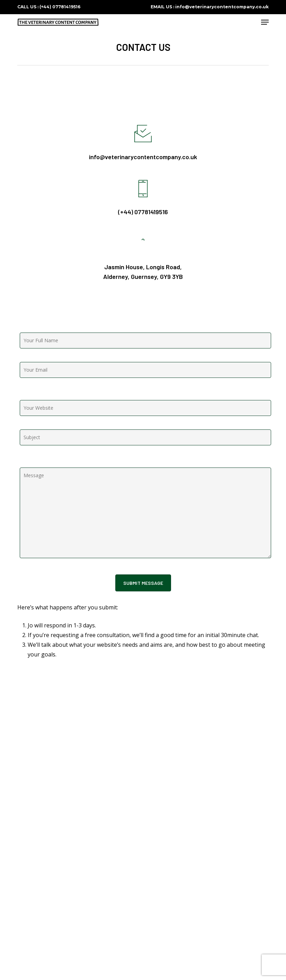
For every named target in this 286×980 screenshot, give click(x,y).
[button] (265, 22)
